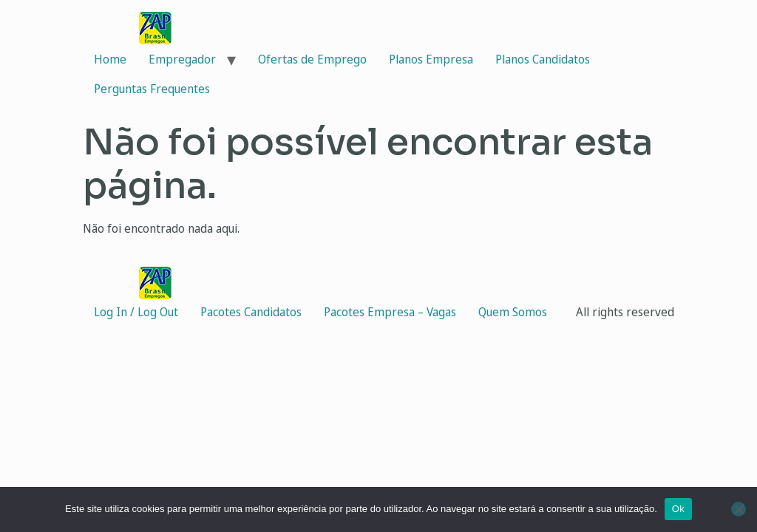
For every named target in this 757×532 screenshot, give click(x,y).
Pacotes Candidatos (251, 312)
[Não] (739, 509)
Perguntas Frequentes (152, 89)
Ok (678, 509)
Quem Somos (513, 312)
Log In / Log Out (136, 312)
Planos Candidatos (543, 59)
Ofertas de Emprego (312, 59)
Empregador (182, 59)
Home (110, 59)
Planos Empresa (431, 59)
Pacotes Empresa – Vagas (390, 312)
